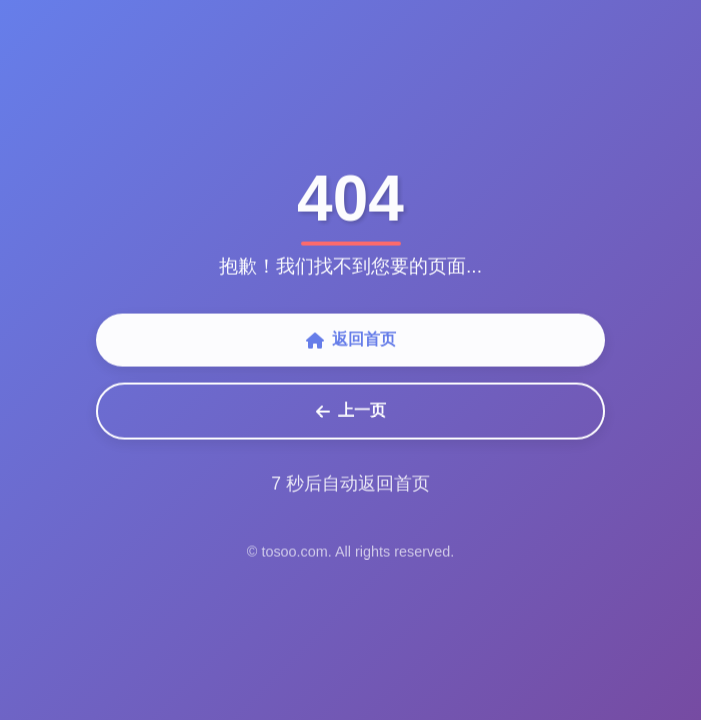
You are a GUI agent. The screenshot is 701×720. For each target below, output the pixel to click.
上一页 (351, 412)
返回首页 (351, 341)
